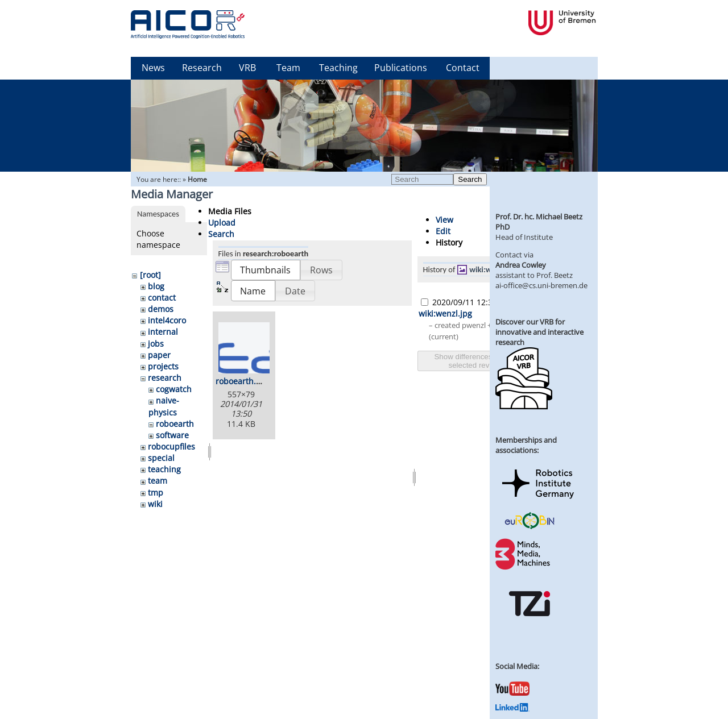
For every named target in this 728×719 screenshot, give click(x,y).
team (158, 481)
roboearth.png (243, 381)
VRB (247, 68)
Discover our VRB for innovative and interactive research (539, 332)
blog (156, 286)
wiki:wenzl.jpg (494, 269)
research (165, 378)
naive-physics (164, 406)
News (153, 68)
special (161, 458)
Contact (463, 68)
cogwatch (174, 389)
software (172, 435)
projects (163, 366)
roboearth (175, 424)
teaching (164, 469)
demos (161, 309)
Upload (222, 223)
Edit (443, 231)
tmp (156, 493)
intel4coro (167, 320)
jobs (156, 344)
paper (159, 355)
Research (202, 68)
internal (163, 332)
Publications (401, 68)
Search (470, 179)
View (444, 220)
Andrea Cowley (521, 265)
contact (162, 298)
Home (197, 179)
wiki (155, 504)
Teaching (338, 68)
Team (288, 68)
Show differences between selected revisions (478, 361)
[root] (150, 275)
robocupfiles (171, 446)
